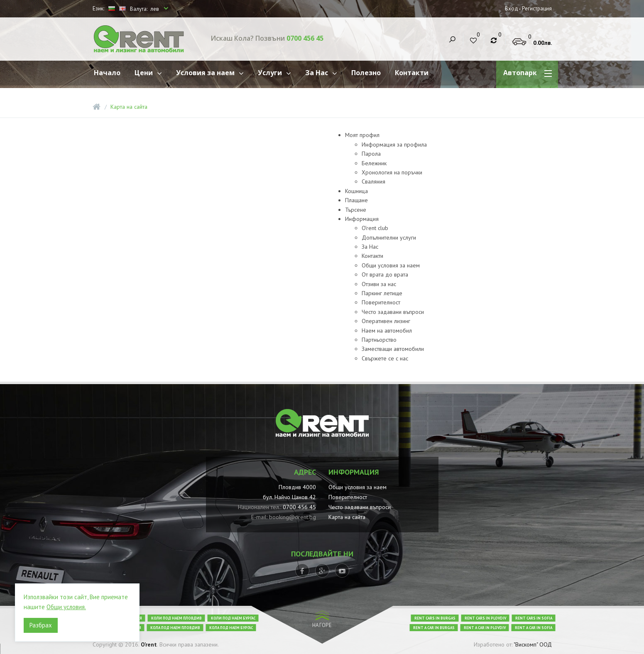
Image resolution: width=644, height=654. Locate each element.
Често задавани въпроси (393, 312)
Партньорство (379, 340)
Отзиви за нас (379, 284)
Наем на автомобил (387, 331)
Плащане (356, 200)
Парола (371, 154)
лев (155, 9)
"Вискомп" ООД (533, 644)
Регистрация (537, 9)
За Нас (370, 247)
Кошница (356, 191)
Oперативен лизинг (386, 321)
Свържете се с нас (385, 358)
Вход (512, 9)
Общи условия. (66, 607)
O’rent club (375, 228)
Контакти (372, 256)
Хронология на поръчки (392, 172)
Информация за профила (394, 145)
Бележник (374, 163)
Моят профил (362, 135)
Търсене (356, 210)
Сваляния (373, 181)
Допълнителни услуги (389, 238)
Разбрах (41, 625)
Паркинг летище (382, 293)
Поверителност (381, 302)
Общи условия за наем (391, 265)
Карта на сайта (129, 107)
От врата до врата (385, 274)
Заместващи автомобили (393, 349)
